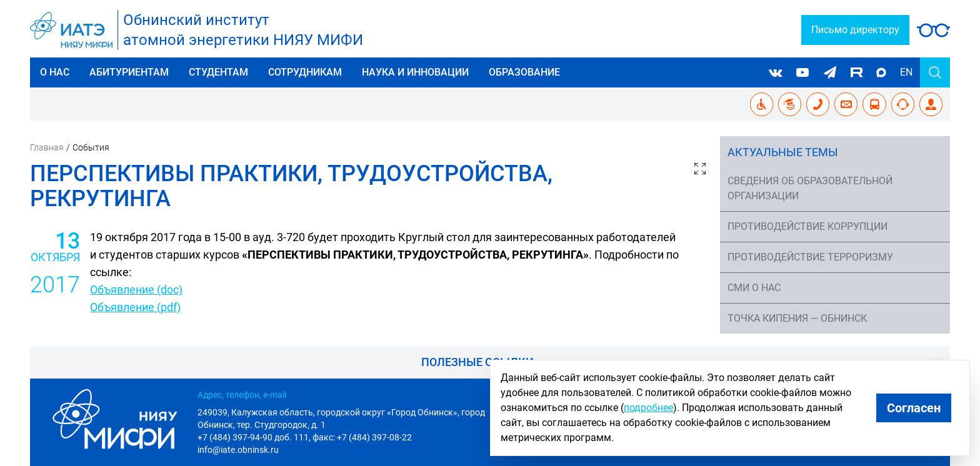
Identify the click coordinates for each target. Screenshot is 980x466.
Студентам (218, 72)
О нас (55, 72)
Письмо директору (855, 30)
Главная (47, 147)
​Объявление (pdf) (135, 307)
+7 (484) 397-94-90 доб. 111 (253, 437)
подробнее (648, 408)
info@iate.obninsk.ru (238, 450)
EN (906, 72)
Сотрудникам (305, 72)
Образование (524, 72)
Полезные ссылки (477, 362)
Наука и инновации (415, 72)
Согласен (914, 408)
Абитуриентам (129, 72)
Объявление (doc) (136, 290)
